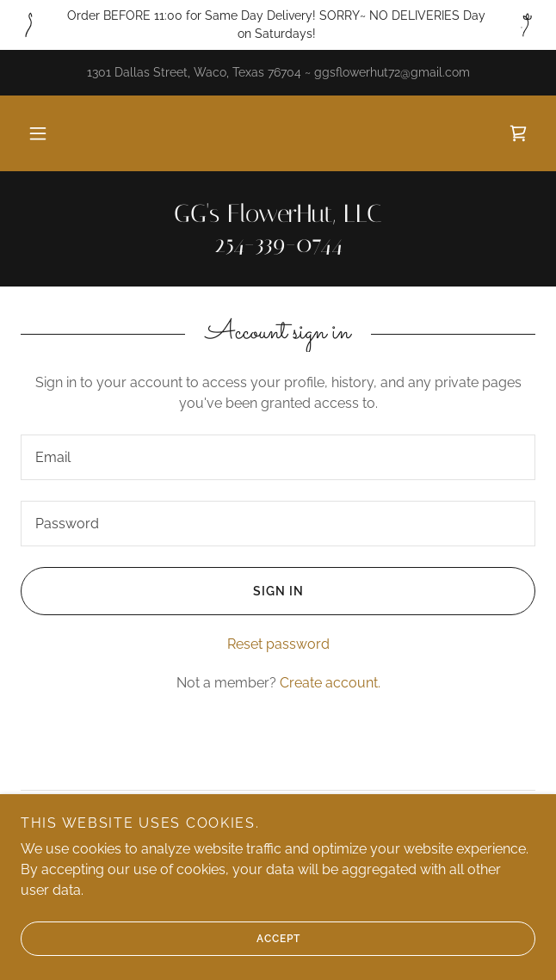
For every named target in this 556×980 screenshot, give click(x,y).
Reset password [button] (278, 644)
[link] (518, 133)
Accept (160, 939)
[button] (38, 133)
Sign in (162, 591)
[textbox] (278, 457)
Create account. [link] (330, 683)
